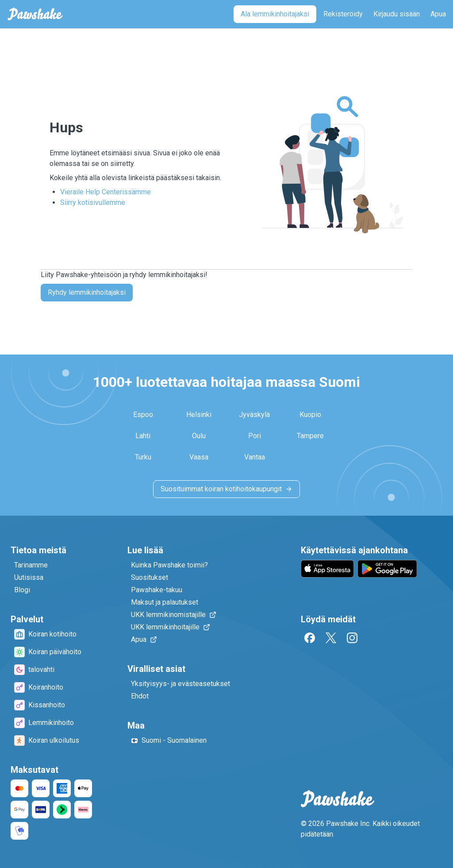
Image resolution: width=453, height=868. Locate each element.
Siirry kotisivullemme (93, 203)
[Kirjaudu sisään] (397, 14)
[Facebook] (310, 638)
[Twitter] (331, 638)
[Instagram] (352, 638)
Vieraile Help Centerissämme (106, 192)
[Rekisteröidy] (343, 14)
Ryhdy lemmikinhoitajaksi (87, 292)
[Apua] (438, 14)
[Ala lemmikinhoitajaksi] (275, 14)
